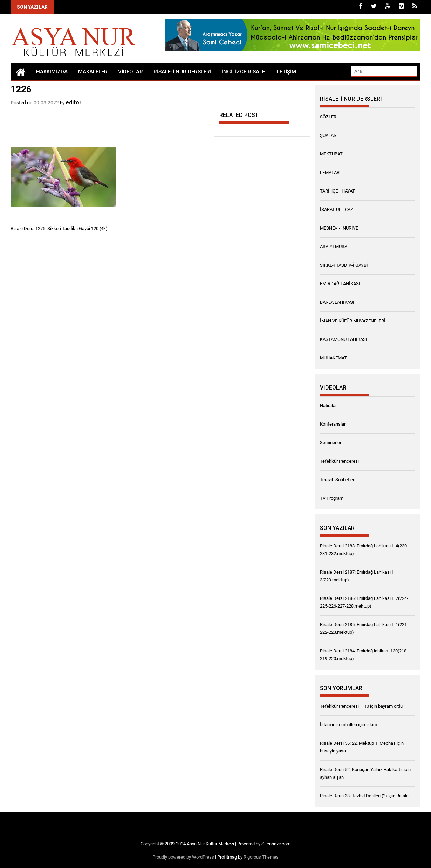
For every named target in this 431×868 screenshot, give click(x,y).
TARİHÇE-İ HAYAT (337, 191)
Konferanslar (333, 424)
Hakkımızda (52, 72)
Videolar (131, 72)
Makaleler (93, 72)
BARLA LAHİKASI (337, 302)
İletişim (286, 72)
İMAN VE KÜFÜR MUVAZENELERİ (353, 321)
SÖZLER (328, 117)
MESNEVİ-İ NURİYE (339, 228)
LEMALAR (330, 172)
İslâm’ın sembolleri (338, 725)
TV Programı (332, 498)
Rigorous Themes (261, 857)
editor (74, 102)
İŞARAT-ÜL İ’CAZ (337, 209)
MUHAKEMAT (333, 358)
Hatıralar (328, 405)
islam (372, 725)
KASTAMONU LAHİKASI (344, 339)
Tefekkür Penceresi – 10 (344, 706)
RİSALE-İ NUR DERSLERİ (182, 72)
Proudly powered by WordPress (183, 857)
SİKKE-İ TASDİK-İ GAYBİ (344, 265)
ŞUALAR (328, 135)
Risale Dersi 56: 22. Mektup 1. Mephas (358, 743)
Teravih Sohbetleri (338, 480)
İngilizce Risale (243, 72)
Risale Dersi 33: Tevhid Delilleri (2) (354, 796)
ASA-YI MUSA (334, 247)
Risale (402, 796)
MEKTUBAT (331, 154)
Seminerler (331, 443)
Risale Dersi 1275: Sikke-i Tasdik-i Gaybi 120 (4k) (59, 228)
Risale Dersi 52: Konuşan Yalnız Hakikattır (361, 769)
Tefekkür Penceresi (339, 461)
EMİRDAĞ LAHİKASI (340, 284)
